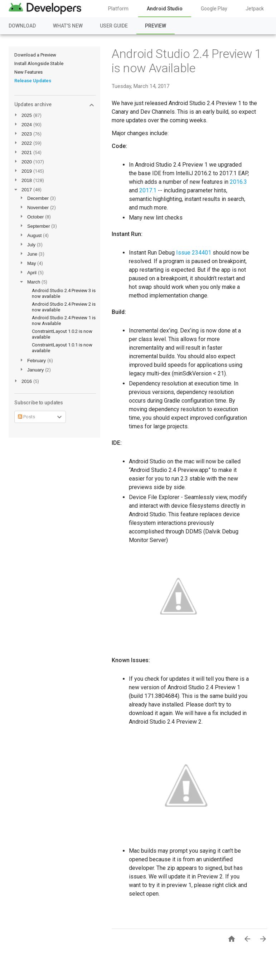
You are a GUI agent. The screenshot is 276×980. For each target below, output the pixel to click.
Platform (118, 9)
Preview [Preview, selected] (156, 26)
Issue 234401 (194, 253)
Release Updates (33, 81)
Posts (26, 417)
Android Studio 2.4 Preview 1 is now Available (187, 61)
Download (22, 26)
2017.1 (148, 190)
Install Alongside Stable (39, 63)
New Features (28, 72)
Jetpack (255, 9)
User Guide (114, 26)
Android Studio (165, 9)
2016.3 (238, 182)
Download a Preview (35, 55)
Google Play (214, 9)
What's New (68, 26)
